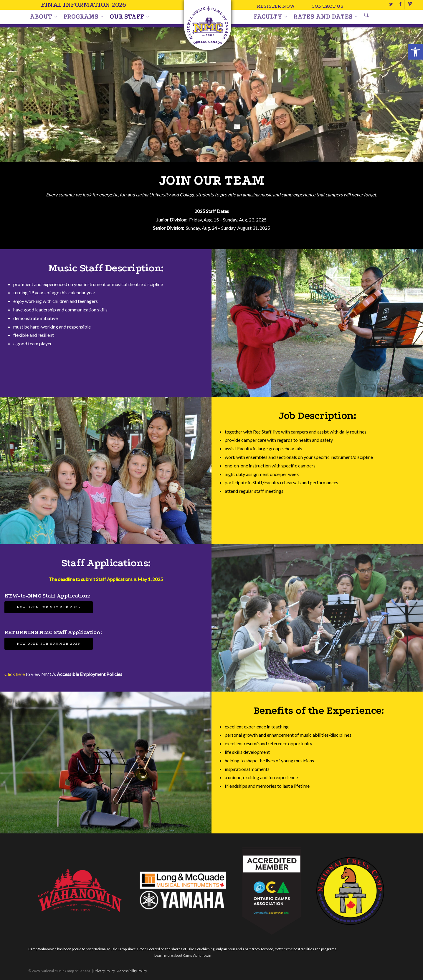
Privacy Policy (104, 971)
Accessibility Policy (132, 971)
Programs (83, 17)
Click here (15, 674)
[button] (415, 52)
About (43, 17)
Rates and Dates (325, 17)
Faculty (270, 17)
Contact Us (327, 6)
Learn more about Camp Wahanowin (183, 955)
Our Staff (129, 17)
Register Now (276, 6)
